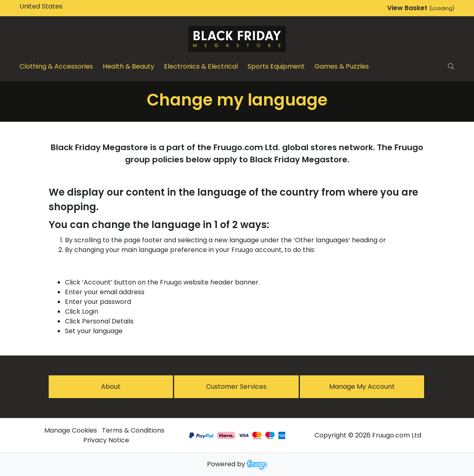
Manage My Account (362, 387)
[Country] (54, 6)
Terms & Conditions (133, 430)
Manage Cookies (71, 430)
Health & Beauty (128, 66)
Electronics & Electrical (201, 66)
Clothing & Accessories (56, 66)
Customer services (236, 387)
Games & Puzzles (342, 66)
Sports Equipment (276, 66)
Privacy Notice (106, 440)
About (111, 387)
